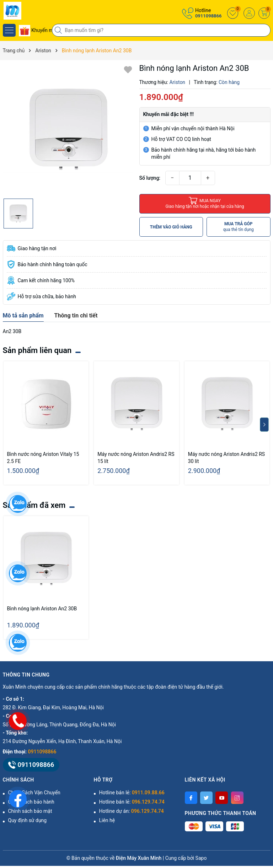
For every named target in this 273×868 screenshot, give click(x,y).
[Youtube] (222, 798)
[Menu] (9, 30)
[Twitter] (206, 798)
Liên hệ (107, 820)
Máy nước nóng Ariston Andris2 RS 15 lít (136, 458)
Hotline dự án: (132, 811)
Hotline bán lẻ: (132, 793)
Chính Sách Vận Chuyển (34, 793)
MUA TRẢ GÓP (239, 227)
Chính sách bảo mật (30, 811)
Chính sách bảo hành (31, 802)
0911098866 (208, 16)
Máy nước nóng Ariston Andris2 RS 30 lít (226, 458)
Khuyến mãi (38, 30)
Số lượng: (150, 178)
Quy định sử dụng (28, 820)
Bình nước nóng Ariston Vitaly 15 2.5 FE (43, 458)
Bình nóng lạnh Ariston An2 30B (42, 609)
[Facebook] (191, 798)
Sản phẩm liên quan (37, 350)
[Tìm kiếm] (59, 30)
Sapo (201, 858)
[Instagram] (237, 798)
